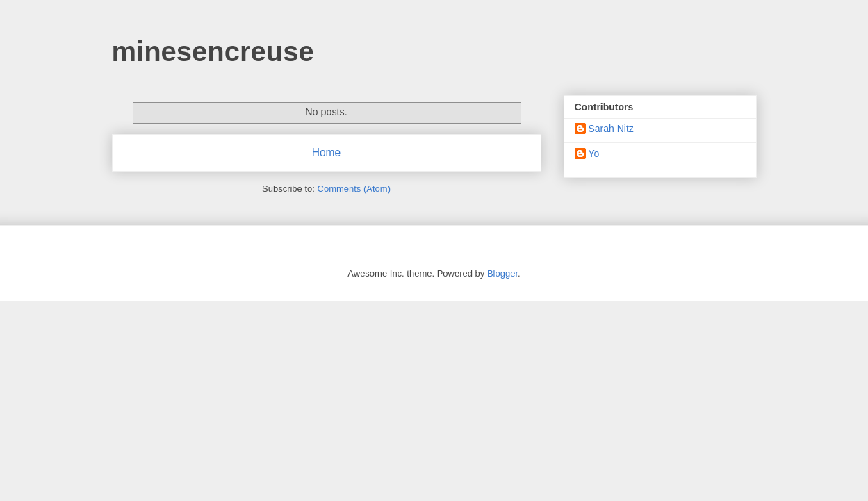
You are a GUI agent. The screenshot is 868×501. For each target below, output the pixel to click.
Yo (594, 154)
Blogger (502, 273)
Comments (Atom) (354, 189)
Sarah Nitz (611, 129)
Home (327, 153)
